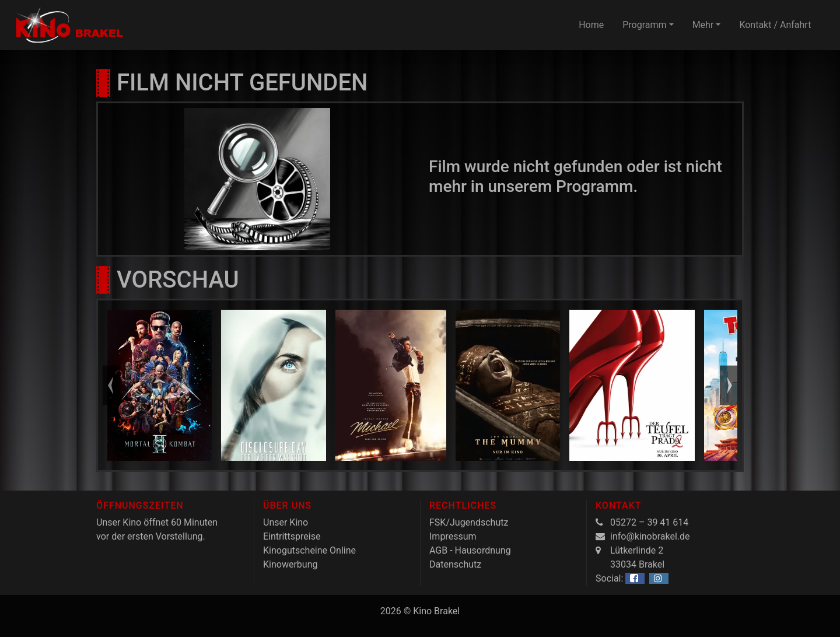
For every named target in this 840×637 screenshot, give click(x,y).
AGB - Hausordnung (470, 550)
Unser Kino (286, 522)
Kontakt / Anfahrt (775, 25)
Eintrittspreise (292, 536)
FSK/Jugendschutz (469, 522)
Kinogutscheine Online (309, 550)
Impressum (453, 536)
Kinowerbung (290, 564)
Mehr (703, 25)
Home (591, 25)
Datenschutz (455, 564)
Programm (644, 25)
